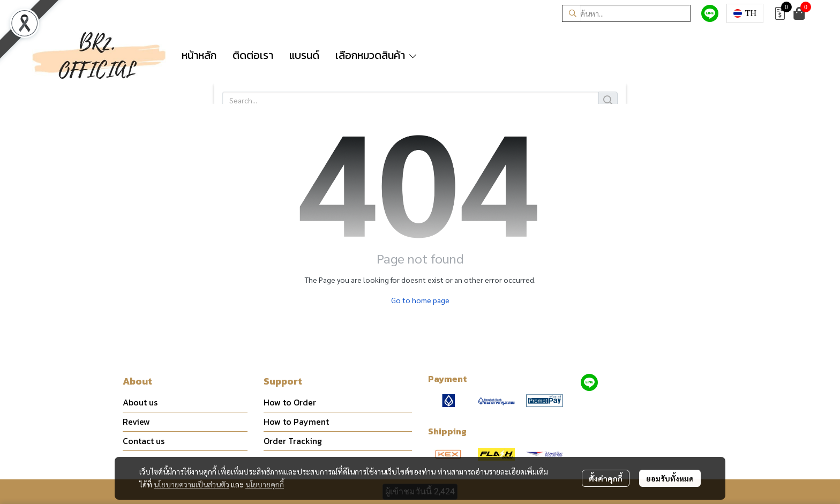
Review (136, 422)
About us (140, 402)
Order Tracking (293, 441)
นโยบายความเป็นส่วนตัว (192, 484)
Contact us (144, 441)
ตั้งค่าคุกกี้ (606, 478)
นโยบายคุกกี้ (265, 484)
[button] (626, 13)
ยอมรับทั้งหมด (670, 478)
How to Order (290, 402)
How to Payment (296, 422)
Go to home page (420, 300)
